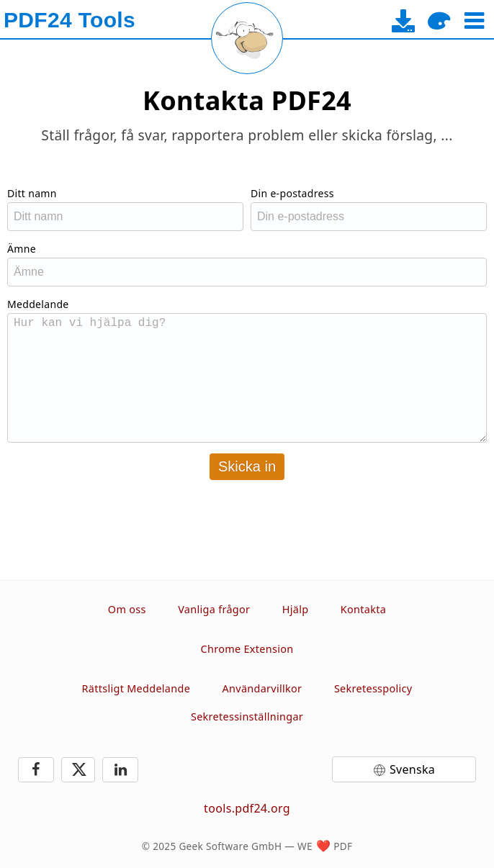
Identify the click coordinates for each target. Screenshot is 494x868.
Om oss (127, 609)
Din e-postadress (292, 193)
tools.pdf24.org (247, 808)
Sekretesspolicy (373, 688)
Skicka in (247, 466)
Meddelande (38, 304)
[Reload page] (247, 38)
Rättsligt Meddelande (136, 688)
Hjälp (296, 609)
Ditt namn (32, 193)
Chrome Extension (247, 649)
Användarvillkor (262, 688)
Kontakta (363, 609)
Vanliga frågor (214, 609)
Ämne (22, 249)
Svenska (412, 769)
